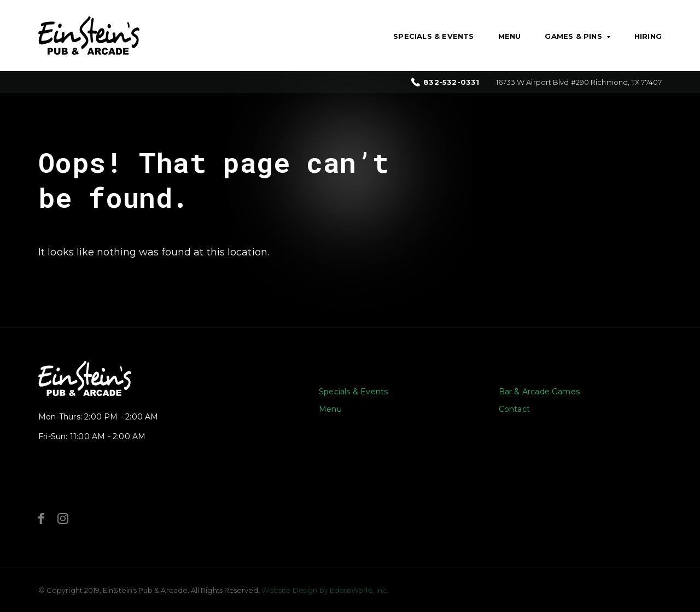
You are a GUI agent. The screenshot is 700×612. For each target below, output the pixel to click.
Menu (510, 36)
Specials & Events (433, 36)
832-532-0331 (451, 82)
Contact (514, 409)
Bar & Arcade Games (539, 392)
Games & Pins (573, 36)
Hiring (648, 36)
